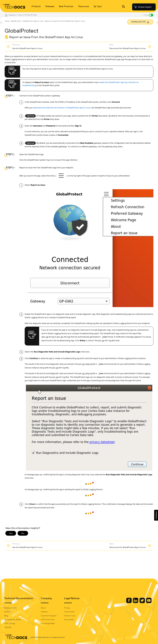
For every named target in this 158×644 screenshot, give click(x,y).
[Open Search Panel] (123, 7)
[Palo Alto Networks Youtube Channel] (149, 602)
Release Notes (10, 608)
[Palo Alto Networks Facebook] (129, 602)
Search (7, 612)
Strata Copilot (143, 7)
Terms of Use (70, 616)
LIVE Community (48, 620)
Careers (44, 612)
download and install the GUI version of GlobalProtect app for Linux (62, 108)
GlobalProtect (16, 21)
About (43, 608)
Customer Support (49, 616)
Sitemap (8, 627)
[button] (156, 515)
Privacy (67, 608)
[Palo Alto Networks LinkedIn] (136, 602)
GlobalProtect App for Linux (33, 21)
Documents (69, 620)
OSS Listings (10, 623)
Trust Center (69, 612)
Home (7, 21)
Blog (6, 616)
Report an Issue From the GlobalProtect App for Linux (65, 21)
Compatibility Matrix (13, 620)
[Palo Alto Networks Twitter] (142, 602)
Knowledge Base (48, 623)
